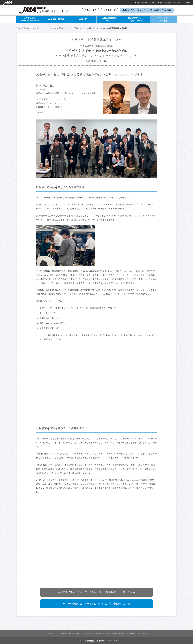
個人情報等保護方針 (116, 633)
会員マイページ (147, 10)
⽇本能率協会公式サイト (94, 633)
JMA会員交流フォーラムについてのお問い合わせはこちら (96, 604)
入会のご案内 (90, 10)
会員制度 (187, 3)
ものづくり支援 (165, 3)
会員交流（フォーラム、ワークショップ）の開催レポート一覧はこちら (96, 592)
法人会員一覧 (110, 10)
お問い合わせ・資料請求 (70, 633)
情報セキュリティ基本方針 (139, 633)
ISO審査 (177, 3)
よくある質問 (51, 633)
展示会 (154, 3)
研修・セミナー (142, 3)
